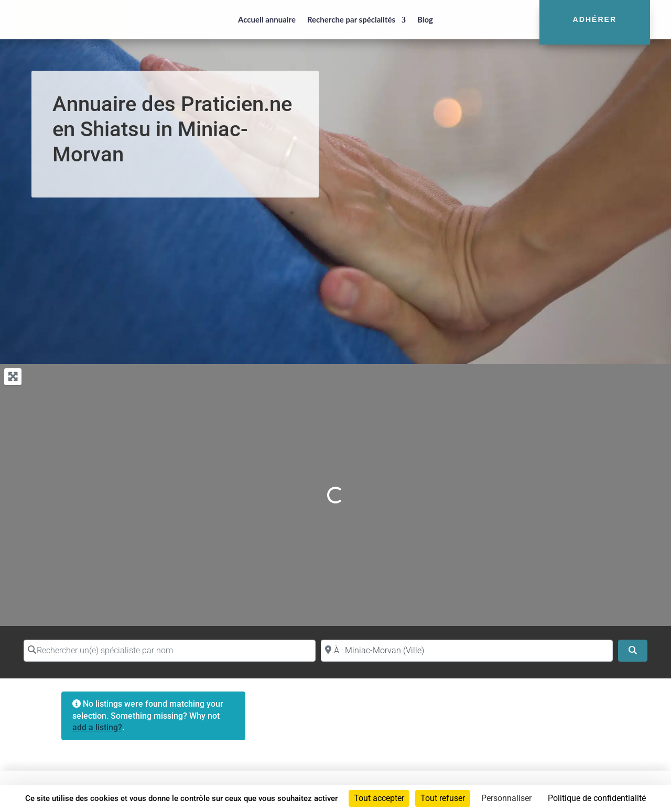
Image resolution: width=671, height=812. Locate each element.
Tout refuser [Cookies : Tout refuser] (443, 798)
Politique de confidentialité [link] (597, 798)
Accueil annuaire (267, 19)
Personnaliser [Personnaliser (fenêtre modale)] (506, 798)
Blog (425, 19)
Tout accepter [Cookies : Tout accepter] (379, 798)
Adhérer (595, 19)
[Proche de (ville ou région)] (467, 651)
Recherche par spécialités (351, 19)
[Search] (633, 651)
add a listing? (97, 727)
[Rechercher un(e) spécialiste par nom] (170, 651)
